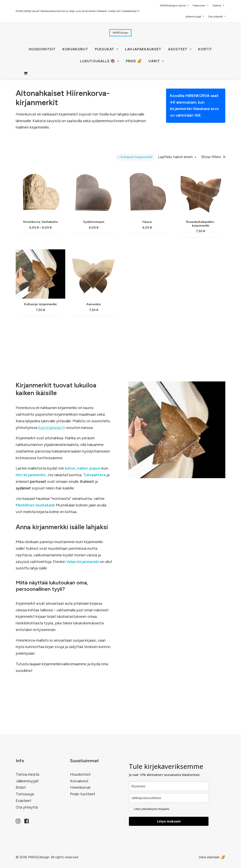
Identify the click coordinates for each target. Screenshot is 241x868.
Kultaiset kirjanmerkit (133, 193)
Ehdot (21, 787)
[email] (169, 798)
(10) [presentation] (58, 374)
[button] (114, 233)
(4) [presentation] (39, 280)
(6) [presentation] (60, 271)
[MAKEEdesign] (120, 33)
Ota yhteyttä (217, 17)
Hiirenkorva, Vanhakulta (114, 255)
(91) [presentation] (46, 263)
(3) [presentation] (34, 340)
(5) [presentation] (60, 254)
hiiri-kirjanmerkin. (31, 511)
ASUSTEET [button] (180, 49)
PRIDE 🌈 (134, 61)
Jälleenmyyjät (194, 17)
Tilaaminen (200, 6)
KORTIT (205, 49)
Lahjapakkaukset (143, 49)
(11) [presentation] (62, 237)
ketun (70, 504)
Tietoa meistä (27, 774)
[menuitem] (175, 6)
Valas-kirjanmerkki (83, 598)
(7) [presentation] (60, 288)
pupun (95, 504)
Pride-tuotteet (83, 794)
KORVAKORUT (75, 49)
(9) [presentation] (57, 305)
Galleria (218, 6)
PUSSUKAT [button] (107, 49)
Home (11, 90)
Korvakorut (79, 781)
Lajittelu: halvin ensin (172, 193)
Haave (179, 259)
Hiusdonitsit (80, 774)
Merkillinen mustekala (35, 541)
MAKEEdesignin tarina (174, 6)
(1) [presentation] (39, 297)
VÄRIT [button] (156, 61)
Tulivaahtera (94, 511)
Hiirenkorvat (80, 787)
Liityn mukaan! (169, 821)
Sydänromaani (146, 258)
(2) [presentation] (57, 365)
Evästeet (23, 801)
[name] (169, 786)
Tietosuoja (25, 794)
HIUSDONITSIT (42, 49)
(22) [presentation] (55, 331)
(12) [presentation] (58, 382)
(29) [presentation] (54, 220)
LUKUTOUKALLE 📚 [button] (100, 61)
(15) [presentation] (42, 245)
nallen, (83, 504)
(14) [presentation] (61, 228)
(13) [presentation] (60, 348)
